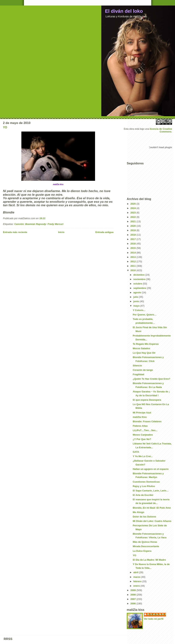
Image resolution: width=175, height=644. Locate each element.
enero (137, 586)
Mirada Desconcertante (146, 546)
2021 (133, 221)
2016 (133, 244)
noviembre (140, 279)
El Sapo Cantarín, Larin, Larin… (151, 491)
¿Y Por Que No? (142, 439)
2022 (133, 217)
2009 (133, 590)
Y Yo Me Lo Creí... (143, 456)
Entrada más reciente (15, 232)
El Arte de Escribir (143, 495)
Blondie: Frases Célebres (147, 421)
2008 (133, 595)
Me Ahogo (138, 512)
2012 (133, 261)
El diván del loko (124, 11)
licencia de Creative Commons (161, 130)
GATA (136, 452)
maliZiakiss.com (157, 614)
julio (136, 297)
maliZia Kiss (140, 417)
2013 (133, 257)
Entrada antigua (104, 232)
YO (5, 127)
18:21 (42, 218)
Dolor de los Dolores (144, 517)
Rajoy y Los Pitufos (144, 486)
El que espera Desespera (147, 400)
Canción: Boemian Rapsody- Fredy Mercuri (39, 224)
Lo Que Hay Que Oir (144, 353)
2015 (133, 248)
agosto (138, 292)
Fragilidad (138, 374)
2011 (133, 266)
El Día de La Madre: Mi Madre (149, 560)
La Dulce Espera (142, 551)
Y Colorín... (139, 310)
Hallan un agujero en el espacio (150, 469)
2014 (133, 253)
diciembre (139, 275)
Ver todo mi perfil (154, 619)
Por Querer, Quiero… (145, 315)
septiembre (140, 288)
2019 (133, 230)
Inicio (61, 232)
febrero (138, 581)
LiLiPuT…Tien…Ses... (145, 430)
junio (137, 301)
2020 (133, 226)
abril (136, 572)
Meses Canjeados (143, 435)
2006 (133, 604)
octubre (138, 284)
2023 (133, 213)
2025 (133, 204)
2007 (133, 599)
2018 (133, 235)
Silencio (137, 366)
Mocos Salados (141, 348)
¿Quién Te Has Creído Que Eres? (151, 379)
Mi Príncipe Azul (142, 413)
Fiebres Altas (140, 426)
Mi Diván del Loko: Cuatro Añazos (152, 521)
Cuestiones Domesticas (146, 482)
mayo (137, 306)
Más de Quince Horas (145, 542)
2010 (133, 270)
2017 (133, 239)
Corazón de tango (143, 370)
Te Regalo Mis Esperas (146, 344)
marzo (137, 577)
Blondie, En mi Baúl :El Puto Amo (152, 508)
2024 (133, 208)
